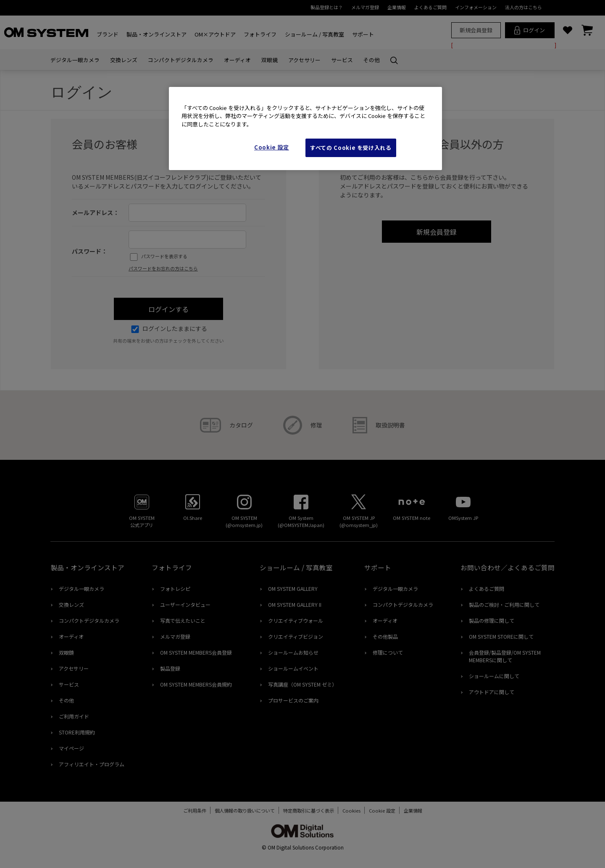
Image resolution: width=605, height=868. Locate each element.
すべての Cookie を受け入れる (351, 148)
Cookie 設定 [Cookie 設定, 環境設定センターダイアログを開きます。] (272, 147)
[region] (305, 129)
